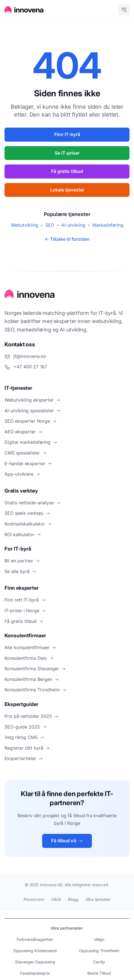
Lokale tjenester (67, 190)
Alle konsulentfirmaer (30, 647)
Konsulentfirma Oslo (29, 658)
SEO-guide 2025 (26, 727)
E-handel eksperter (28, 464)
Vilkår (56, 899)
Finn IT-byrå (67, 134)
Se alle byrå (20, 571)
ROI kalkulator (23, 534)
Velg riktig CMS (24, 737)
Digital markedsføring (31, 442)
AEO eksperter (23, 432)
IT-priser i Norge (25, 611)
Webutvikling (25, 225)
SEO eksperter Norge (31, 421)
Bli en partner (22, 561)
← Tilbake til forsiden (67, 239)
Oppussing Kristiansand (35, 951)
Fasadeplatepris (35, 973)
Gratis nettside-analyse (32, 503)
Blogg (73, 899)
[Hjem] (24, 10)
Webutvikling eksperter (32, 400)
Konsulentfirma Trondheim (36, 690)
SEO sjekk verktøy (27, 513)
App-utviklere (22, 474)
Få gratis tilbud (67, 171)
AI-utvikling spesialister (33, 411)
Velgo (99, 939)
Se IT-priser (67, 153)
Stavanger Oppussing (35, 962)
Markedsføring (108, 225)
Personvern (34, 899)
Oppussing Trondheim (99, 951)
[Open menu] (124, 10)
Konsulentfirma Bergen (32, 679)
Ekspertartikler (24, 758)
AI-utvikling (73, 225)
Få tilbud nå (67, 841)
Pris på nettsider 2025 (32, 716)
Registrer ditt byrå (27, 748)
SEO (50, 225)
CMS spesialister (26, 453)
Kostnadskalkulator (28, 524)
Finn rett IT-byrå (25, 600)
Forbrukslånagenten (35, 939)
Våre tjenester (98, 899)
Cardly (99, 962)
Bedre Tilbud (99, 973)
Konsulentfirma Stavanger (35, 669)
